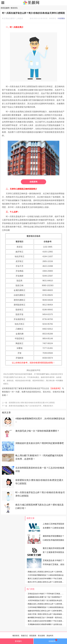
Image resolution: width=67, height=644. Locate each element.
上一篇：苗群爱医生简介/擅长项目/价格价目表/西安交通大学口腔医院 (28, 403)
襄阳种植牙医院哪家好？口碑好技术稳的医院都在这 (53, 540)
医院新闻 (33, 636)
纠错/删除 (61, 18)
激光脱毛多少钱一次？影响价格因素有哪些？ (37, 431)
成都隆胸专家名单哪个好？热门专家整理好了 (45, 597)
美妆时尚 (50, 636)
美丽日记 (24, 636)
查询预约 (17, 642)
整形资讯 (14, 8)
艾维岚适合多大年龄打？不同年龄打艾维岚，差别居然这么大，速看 (53, 564)
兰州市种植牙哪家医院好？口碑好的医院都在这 (46, 575)
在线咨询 (33, 182)
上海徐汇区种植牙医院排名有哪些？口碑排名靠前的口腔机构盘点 (53, 528)
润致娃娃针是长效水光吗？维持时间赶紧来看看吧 (40, 443)
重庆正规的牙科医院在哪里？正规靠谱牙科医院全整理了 (53, 552)
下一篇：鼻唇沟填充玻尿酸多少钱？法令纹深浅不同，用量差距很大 (28, 406)
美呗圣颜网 (5, 8)
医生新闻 (41, 636)
